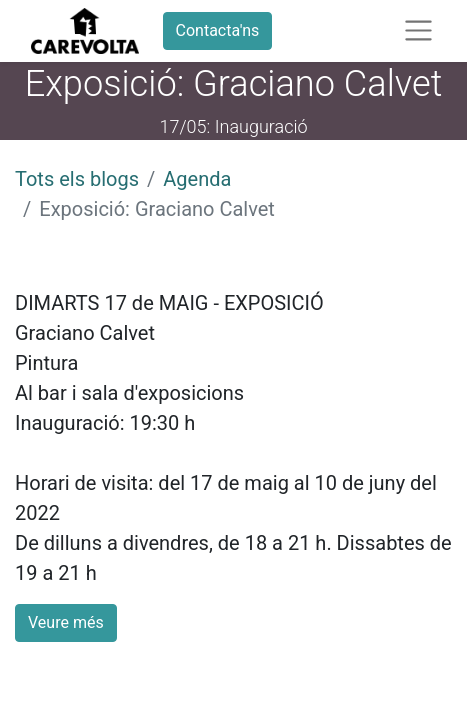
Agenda (197, 179)
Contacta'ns (218, 30)
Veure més (66, 622)
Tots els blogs (77, 179)
